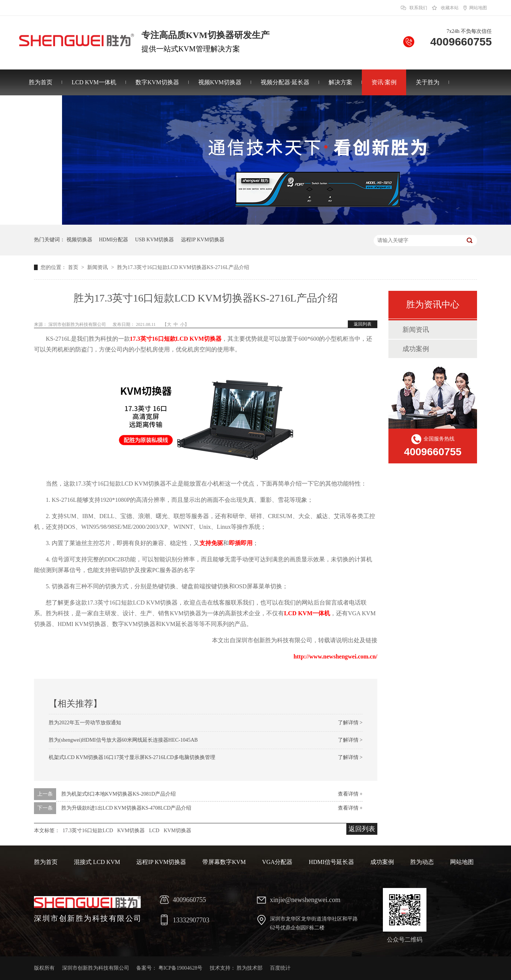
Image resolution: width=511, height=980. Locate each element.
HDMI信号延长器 (331, 862)
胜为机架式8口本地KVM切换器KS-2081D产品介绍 (119, 794)
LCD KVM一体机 (94, 82)
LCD (154, 831)
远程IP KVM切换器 (203, 240)
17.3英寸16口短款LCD (88, 831)
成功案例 (416, 349)
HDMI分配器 (114, 240)
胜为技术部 (250, 968)
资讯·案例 (384, 82)
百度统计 (280, 968)
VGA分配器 (277, 862)
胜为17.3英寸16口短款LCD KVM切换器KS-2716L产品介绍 (183, 267)
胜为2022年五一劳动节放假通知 (85, 723)
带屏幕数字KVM (224, 862)
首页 (74, 267)
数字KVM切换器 (157, 82)
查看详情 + (350, 794)
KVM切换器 (131, 831)
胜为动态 (422, 862)
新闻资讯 (98, 267)
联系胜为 (41, 108)
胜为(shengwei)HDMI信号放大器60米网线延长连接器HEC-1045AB (123, 740)
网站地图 (478, 8)
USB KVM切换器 (155, 240)
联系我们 (418, 8)
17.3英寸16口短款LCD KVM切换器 (176, 339)
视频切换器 (79, 240)
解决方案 (340, 82)
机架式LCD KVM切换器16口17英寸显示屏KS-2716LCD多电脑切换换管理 (132, 757)
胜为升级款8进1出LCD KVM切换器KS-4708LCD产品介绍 (126, 808)
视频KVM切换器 (220, 82)
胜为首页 (41, 82)
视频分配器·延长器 (285, 82)
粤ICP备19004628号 (181, 968)
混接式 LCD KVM (97, 862)
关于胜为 (428, 82)
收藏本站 (450, 8)
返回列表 (363, 324)
